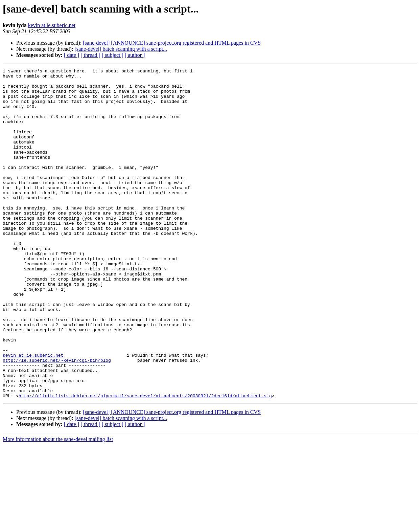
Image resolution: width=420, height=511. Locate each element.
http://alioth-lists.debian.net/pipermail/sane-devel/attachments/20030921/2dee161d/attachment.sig (145, 462)
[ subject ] (113, 55)
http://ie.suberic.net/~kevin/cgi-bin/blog (57, 419)
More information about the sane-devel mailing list (58, 505)
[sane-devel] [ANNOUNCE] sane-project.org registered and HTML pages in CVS (172, 43)
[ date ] (72, 55)
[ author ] (135, 55)
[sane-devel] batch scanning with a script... (121, 49)
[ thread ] (90, 55)
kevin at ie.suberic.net (52, 25)
